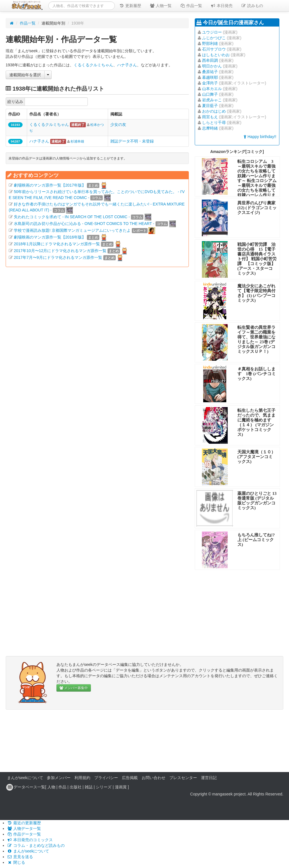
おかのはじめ (214, 111)
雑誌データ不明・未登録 (132, 141)
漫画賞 (121, 787)
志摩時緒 (210, 128)
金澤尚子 (210, 83)
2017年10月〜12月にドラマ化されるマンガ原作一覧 (60, 251)
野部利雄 (210, 43)
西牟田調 (210, 60)
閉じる (16, 862)
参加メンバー (59, 778)
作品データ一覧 (24, 834)
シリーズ (104, 787)
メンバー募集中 (74, 688)
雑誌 (89, 787)
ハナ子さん (127, 65)
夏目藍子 (210, 106)
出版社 (76, 787)
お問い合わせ (154, 778)
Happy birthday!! (260, 137)
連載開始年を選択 (25, 75)
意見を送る (20, 857)
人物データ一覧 (24, 828)
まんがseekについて (25, 778)
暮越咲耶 (210, 77)
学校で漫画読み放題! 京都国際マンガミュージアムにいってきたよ (72, 230)
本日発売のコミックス (30, 840)
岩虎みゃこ (212, 100)
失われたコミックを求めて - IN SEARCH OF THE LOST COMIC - (72, 217)
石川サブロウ (214, 49)
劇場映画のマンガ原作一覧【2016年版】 (50, 237)
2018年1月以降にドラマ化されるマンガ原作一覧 (57, 244)
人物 (51, 787)
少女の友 (118, 124)
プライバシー (106, 778)
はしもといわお (216, 55)
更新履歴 (130, 6)
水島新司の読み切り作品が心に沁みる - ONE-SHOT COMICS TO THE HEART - (84, 224)
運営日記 (209, 778)
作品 (62, 787)
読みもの (252, 6)
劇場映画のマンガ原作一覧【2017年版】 (50, 185)
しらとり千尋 (214, 123)
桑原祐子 (210, 72)
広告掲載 (130, 778)
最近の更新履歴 (24, 823)
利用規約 (82, 778)
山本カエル (212, 89)
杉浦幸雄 (77, 141)
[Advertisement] (97, 323)
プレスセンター (183, 778)
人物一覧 (161, 6)
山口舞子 (210, 94)
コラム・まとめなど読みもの (36, 845)
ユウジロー (212, 32)
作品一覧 (191, 6)
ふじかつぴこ (214, 38)
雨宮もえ (210, 117)
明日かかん (212, 66)
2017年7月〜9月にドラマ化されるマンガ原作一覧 (58, 257)
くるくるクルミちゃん (93, 65)
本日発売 (222, 6)
